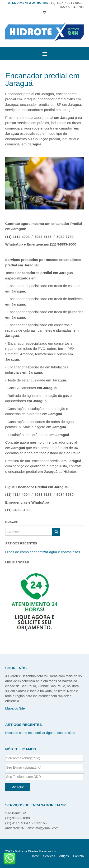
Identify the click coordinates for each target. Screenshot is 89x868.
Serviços (49, 856)
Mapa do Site (15, 708)
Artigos (64, 856)
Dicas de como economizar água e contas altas (43, 552)
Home (35, 856)
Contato (78, 856)
